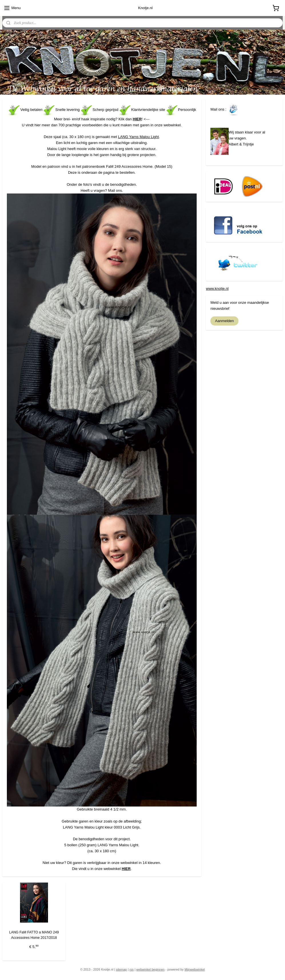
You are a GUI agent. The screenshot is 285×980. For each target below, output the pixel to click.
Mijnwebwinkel (195, 969)
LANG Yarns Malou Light (138, 137)
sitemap (121, 969)
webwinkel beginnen (151, 969)
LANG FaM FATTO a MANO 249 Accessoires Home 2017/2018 (34, 935)
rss (132, 969)
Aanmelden (224, 321)
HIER (137, 119)
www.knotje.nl (217, 289)
